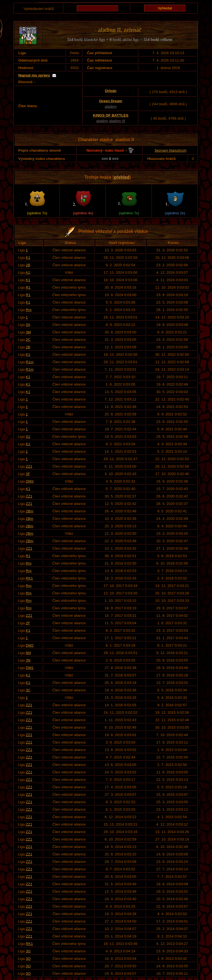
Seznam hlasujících (171, 150)
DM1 (30, 668)
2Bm (29, 511)
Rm (29, 310)
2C (28, 340)
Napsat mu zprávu (34, 75)
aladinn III (117, 121)
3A (28, 325)
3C (28, 690)
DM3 (30, 481)
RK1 (29, 578)
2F (28, 623)
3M (28, 332)
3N (28, 660)
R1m (30, 362)
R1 (28, 287)
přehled (122, 177)
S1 (28, 437)
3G (28, 951)
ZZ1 (29, 466)
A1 (28, 272)
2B (28, 265)
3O (28, 959)
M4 (28, 653)
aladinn (111, 106)
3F (28, 474)
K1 (28, 258)
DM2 (30, 645)
